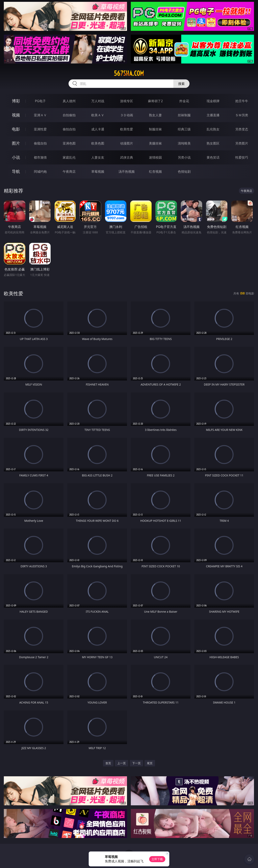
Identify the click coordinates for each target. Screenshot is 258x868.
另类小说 (184, 157)
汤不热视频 (127, 172)
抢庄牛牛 (242, 101)
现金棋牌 (213, 101)
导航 (16, 171)
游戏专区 (127, 101)
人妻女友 (98, 157)
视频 (16, 115)
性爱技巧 (242, 157)
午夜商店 (69, 172)
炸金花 (184, 101)
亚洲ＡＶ (40, 115)
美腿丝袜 (155, 143)
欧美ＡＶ (98, 115)
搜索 (181, 84)
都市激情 (40, 157)
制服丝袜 (155, 129)
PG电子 (40, 101)
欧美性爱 (127, 129)
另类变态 (242, 129)
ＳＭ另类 (242, 115)
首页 (108, 763)
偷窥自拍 (40, 143)
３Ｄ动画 (127, 115)
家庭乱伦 (69, 157)
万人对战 (98, 101)
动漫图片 (127, 143)
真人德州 (69, 101)
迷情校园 (155, 157)
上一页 (122, 763)
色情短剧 (184, 172)
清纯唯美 (184, 143)
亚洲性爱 (40, 129)
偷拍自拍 (69, 129)
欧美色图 (98, 143)
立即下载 (157, 859)
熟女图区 (213, 143)
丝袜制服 (184, 115)
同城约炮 (40, 172)
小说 (16, 157)
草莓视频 (98, 172)
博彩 (16, 101)
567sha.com (129, 73)
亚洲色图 (69, 143)
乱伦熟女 (213, 129)
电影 (16, 129)
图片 (16, 143)
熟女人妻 (155, 115)
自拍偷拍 (69, 115)
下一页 (136, 763)
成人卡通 (98, 129)
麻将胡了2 (155, 101)
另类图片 (242, 143)
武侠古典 (127, 157)
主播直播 (213, 115)
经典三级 (184, 129)
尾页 (150, 763)
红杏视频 (155, 172)
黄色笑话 (213, 157)
